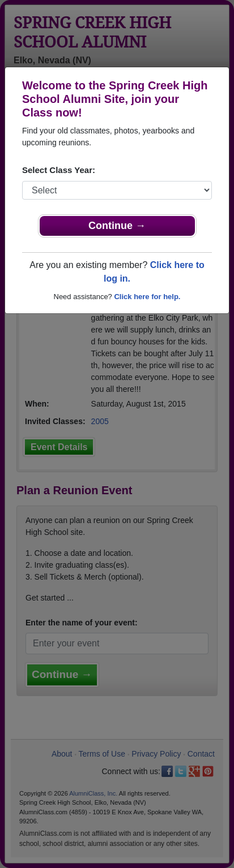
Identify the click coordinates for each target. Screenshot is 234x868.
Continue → (117, 226)
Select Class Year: (59, 170)
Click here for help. (147, 297)
